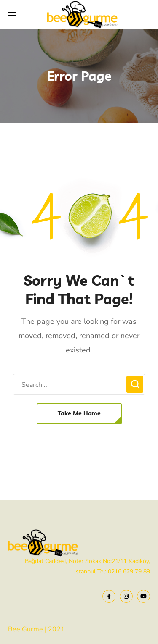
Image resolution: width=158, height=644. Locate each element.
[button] (79, 414)
